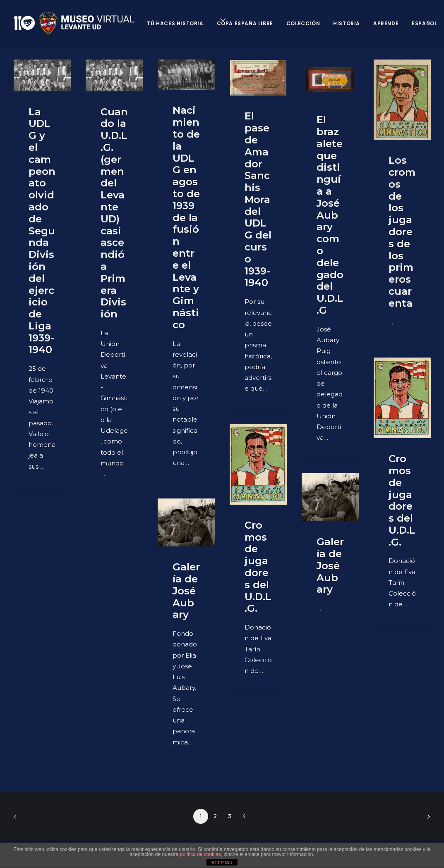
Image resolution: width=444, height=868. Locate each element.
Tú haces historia (175, 23)
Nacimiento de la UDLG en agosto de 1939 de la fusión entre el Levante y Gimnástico (186, 217)
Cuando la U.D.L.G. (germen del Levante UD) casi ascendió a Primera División (114, 213)
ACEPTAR (222, 863)
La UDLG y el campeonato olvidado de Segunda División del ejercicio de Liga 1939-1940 (42, 231)
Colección (303, 23)
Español (424, 23)
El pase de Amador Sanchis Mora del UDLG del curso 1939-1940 (258, 199)
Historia (347, 23)
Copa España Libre (245, 23)
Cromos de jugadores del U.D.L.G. (402, 500)
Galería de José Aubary (330, 565)
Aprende (386, 23)
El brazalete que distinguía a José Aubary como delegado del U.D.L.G (330, 215)
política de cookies (200, 854)
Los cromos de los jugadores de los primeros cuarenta (402, 232)
